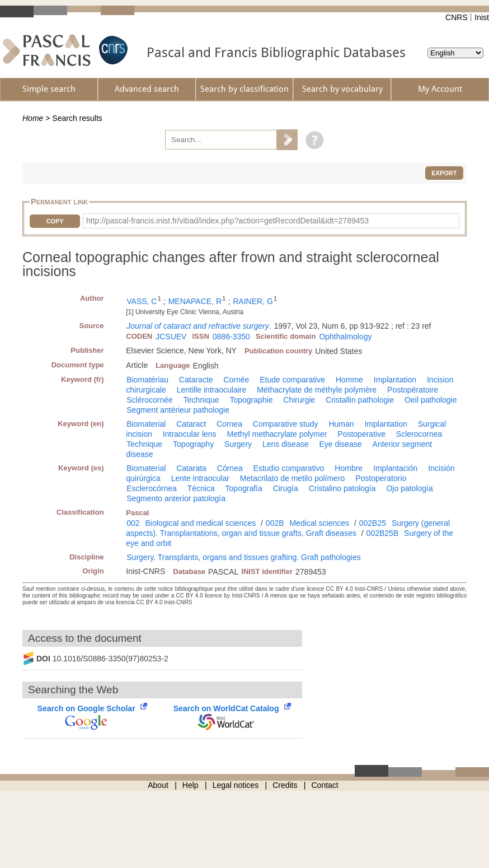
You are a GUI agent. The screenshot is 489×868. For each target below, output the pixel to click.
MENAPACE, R (195, 301)
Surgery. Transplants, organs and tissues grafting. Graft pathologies (243, 557)
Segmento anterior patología (176, 498)
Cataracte (196, 380)
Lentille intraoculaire (212, 390)
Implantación (395, 468)
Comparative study (286, 424)
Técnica (201, 488)
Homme (349, 380)
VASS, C (142, 301)
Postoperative (361, 434)
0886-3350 (231, 337)
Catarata (191, 468)
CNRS (457, 17)
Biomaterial (146, 424)
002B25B (383, 533)
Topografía (244, 488)
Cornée (236, 380)
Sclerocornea (419, 434)
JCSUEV (171, 337)
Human (341, 424)
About (158, 785)
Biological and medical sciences (201, 523)
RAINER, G (253, 301)
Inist (482, 17)
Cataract (191, 424)
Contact (325, 785)
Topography (193, 444)
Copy (55, 221)
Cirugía (286, 488)
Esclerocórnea (152, 488)
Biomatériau (147, 380)
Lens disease (286, 444)
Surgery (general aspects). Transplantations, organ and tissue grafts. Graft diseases (288, 528)
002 (133, 523)
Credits (285, 785)
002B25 (373, 523)
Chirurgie (299, 400)
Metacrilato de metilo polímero (293, 478)
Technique (201, 400)
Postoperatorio (381, 478)
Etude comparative (292, 380)
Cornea (229, 424)
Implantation (395, 380)
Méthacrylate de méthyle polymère (317, 390)
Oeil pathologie (431, 400)
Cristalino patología (342, 488)
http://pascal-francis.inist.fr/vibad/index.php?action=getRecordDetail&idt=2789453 (227, 221)
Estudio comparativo (289, 468)
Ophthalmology (345, 337)
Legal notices (236, 785)
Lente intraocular (200, 478)
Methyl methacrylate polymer (277, 434)
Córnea (230, 468)
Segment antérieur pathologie (178, 410)
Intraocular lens (190, 434)
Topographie (251, 400)
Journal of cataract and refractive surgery (198, 326)
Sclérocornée (150, 400)
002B (275, 523)
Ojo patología (409, 488)
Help (191, 785)
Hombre (349, 468)
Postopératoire (413, 390)
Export (444, 173)
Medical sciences (319, 523)
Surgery (238, 444)
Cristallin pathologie (360, 400)
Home (33, 118)
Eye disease (340, 444)
